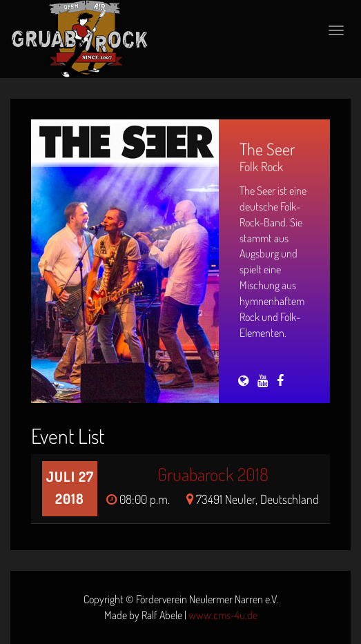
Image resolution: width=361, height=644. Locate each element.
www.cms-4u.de (223, 615)
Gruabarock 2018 (213, 474)
